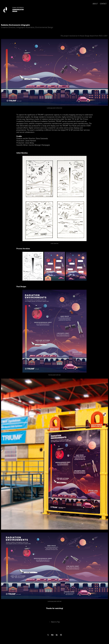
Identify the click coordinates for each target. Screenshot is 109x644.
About (95, 4)
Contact (103, 4)
